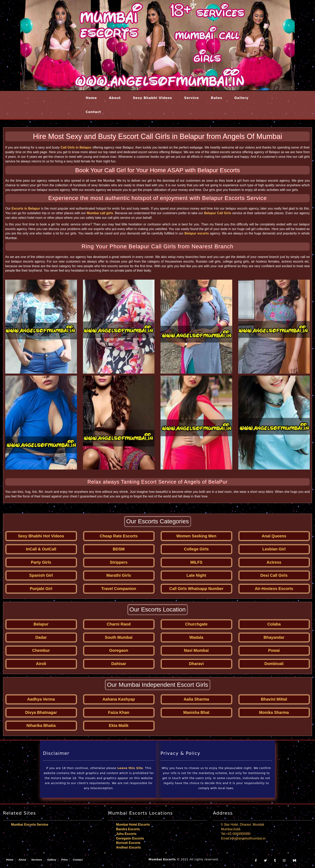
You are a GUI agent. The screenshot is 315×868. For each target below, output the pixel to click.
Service (192, 98)
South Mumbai (119, 637)
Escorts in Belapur (26, 208)
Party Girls (41, 562)
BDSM (119, 549)
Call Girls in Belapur (76, 147)
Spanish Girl (41, 575)
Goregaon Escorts (130, 838)
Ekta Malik (119, 725)
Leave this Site (130, 768)
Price (64, 860)
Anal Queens (274, 536)
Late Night (196, 575)
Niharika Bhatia (41, 725)
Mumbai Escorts (162, 859)
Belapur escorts (197, 233)
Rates (217, 98)
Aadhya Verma (41, 699)
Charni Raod (119, 624)
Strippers (119, 562)
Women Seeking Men (196, 536)
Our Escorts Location (157, 609)
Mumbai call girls (100, 213)
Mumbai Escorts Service (30, 825)
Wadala (196, 637)
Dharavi (196, 664)
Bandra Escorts (128, 829)
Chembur (41, 650)
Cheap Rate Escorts (119, 536)
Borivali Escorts (128, 843)
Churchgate (196, 624)
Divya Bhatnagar (41, 712)
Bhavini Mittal (274, 699)
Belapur (41, 624)
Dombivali (274, 664)
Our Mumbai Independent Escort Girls (157, 685)
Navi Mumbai (196, 650)
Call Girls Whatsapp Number (196, 589)
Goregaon (119, 650)
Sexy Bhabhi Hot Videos (41, 536)
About (115, 98)
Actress (274, 562)
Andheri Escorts (129, 847)
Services (37, 860)
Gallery (241, 98)
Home (91, 98)
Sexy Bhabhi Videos (152, 98)
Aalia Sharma (196, 699)
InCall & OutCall (41, 549)
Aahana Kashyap (119, 699)
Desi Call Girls (274, 575)
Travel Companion (119, 589)
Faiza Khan (119, 712)
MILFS (196, 562)
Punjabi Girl (41, 589)
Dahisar (119, 664)
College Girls (196, 549)
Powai (274, 650)
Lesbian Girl (274, 549)
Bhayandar (274, 637)
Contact (93, 112)
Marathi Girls (119, 575)
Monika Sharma (274, 712)
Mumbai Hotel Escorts (133, 825)
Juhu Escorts (126, 834)
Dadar (41, 637)
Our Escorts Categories (157, 521)
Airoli (41, 664)
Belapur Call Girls (218, 213)
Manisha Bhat (196, 712)
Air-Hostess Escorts (274, 589)
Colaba (274, 624)
